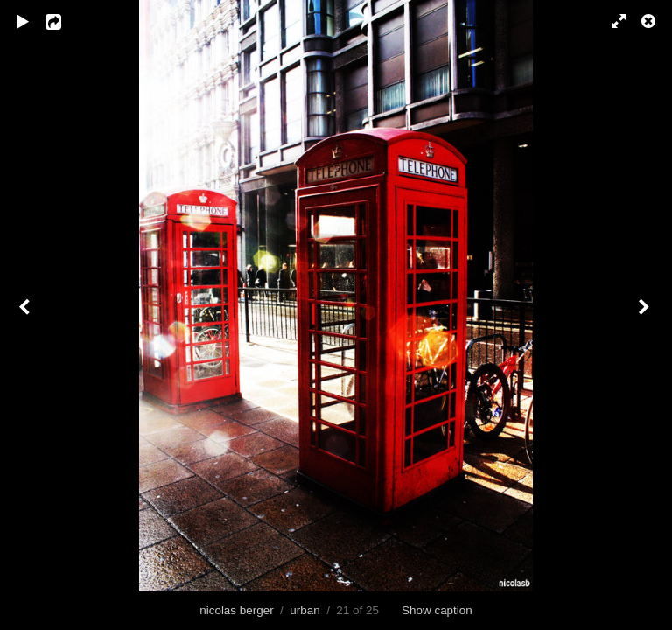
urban (304, 610)
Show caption (437, 610)
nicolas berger (236, 610)
